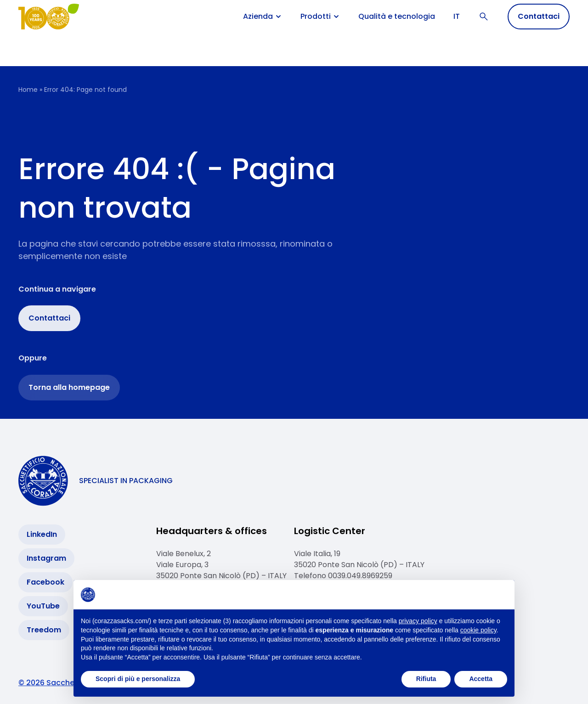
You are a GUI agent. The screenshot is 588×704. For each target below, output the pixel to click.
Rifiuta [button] (426, 679)
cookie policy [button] (478, 630)
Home (28, 90)
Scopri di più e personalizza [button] (138, 679)
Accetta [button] (481, 679)
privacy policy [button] (418, 621)
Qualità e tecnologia (397, 16)
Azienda (263, 17)
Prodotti (320, 17)
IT (457, 16)
